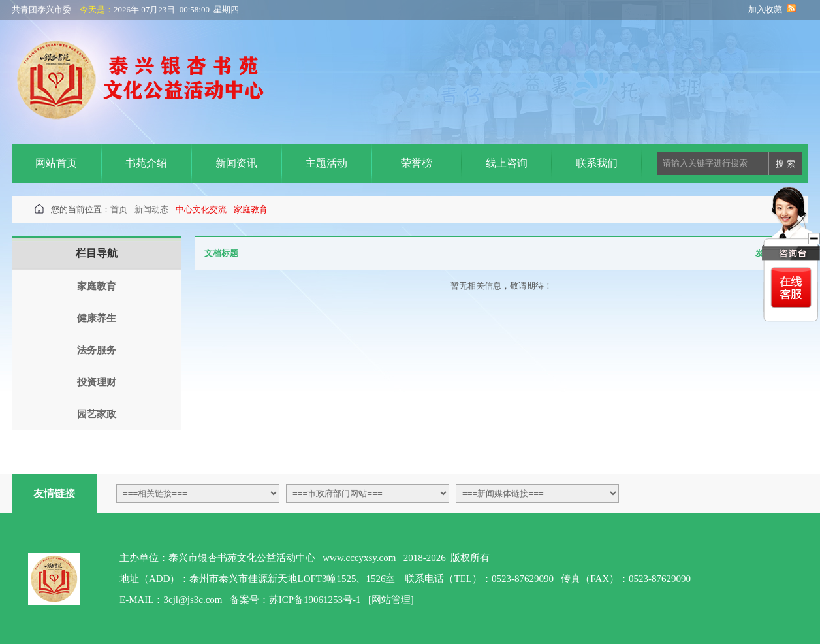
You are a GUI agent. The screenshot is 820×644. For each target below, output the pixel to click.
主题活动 (326, 163)
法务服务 (97, 350)
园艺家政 (97, 414)
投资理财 (97, 382)
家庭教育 (97, 286)
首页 (119, 209)
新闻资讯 (236, 163)
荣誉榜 (417, 163)
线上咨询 (507, 163)
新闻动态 (151, 209)
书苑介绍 (146, 163)
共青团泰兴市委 (41, 9)
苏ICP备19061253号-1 (315, 600)
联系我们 (597, 163)
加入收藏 (765, 9)
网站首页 (56, 163)
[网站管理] (391, 600)
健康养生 (97, 318)
